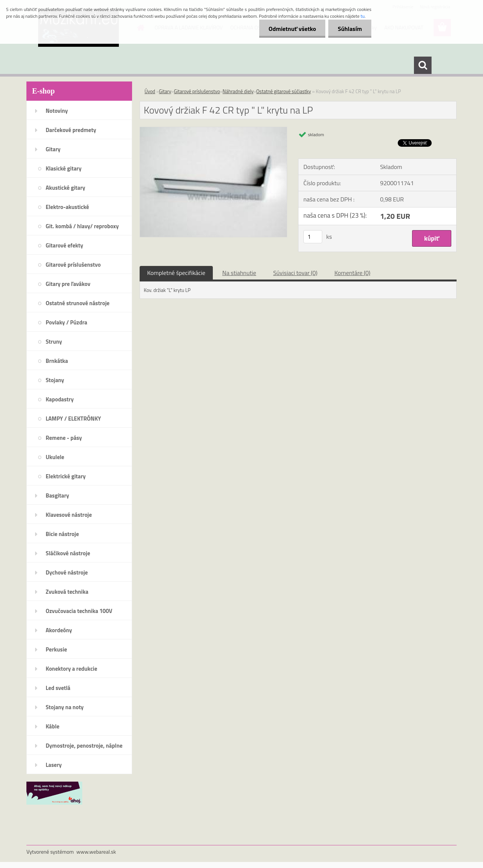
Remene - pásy (64, 438)
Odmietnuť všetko (292, 29)
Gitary (53, 149)
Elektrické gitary (66, 476)
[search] (423, 65)
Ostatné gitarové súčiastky (284, 91)
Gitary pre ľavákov (68, 284)
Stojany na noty (65, 707)
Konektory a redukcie (72, 669)
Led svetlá (58, 688)
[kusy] (313, 237)
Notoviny (57, 111)
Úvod (150, 91)
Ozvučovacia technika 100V (79, 611)
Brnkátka (57, 361)
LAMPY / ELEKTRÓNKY (73, 419)
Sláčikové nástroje (68, 553)
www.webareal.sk (96, 852)
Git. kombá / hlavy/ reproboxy (82, 226)
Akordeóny (59, 630)
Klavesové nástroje (69, 515)
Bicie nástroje (62, 534)
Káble (52, 726)
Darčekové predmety (71, 130)
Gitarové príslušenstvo (73, 265)
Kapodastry (60, 399)
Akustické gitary (65, 188)
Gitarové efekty (64, 245)
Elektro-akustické (67, 207)
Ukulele (55, 457)
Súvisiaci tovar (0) (295, 273)
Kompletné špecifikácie (176, 273)
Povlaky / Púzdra (66, 322)
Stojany (55, 380)
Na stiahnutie (239, 273)
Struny (54, 342)
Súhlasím (350, 29)
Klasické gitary (64, 168)
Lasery (54, 765)
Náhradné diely (238, 91)
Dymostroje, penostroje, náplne (84, 746)
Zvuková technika (67, 592)
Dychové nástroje (67, 572)
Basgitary (57, 495)
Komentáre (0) (352, 273)
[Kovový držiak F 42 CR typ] (213, 130)
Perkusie (56, 649)
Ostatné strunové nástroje (78, 303)
